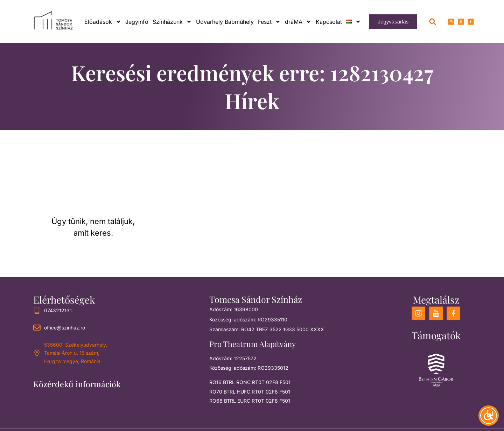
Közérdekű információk (77, 384)
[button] (433, 22)
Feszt (269, 22)
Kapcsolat (329, 22)
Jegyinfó (137, 22)
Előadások (103, 22)
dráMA (298, 22)
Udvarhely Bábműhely (225, 22)
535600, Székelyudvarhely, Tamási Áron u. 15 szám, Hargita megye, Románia (76, 353)
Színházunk (172, 22)
